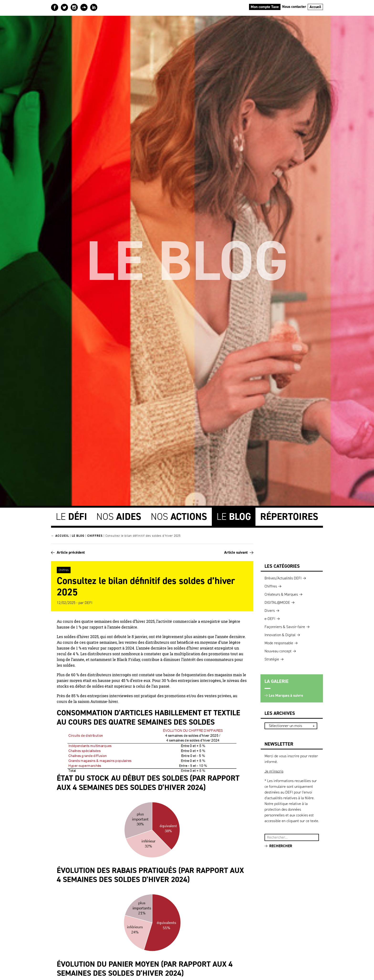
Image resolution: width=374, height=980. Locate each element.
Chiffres (95, 535)
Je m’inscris (274, 770)
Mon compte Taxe (265, 7)
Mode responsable (279, 642)
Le (71, 516)
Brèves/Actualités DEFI (283, 577)
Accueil (315, 7)
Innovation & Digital (280, 634)
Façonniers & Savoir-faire (285, 626)
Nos (119, 516)
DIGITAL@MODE (277, 601)
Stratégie (272, 658)
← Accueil (60, 535)
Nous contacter (294, 7)
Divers (270, 610)
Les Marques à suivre (286, 694)
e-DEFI (270, 618)
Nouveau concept (278, 650)
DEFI (88, 602)
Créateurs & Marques (281, 593)
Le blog (78, 535)
